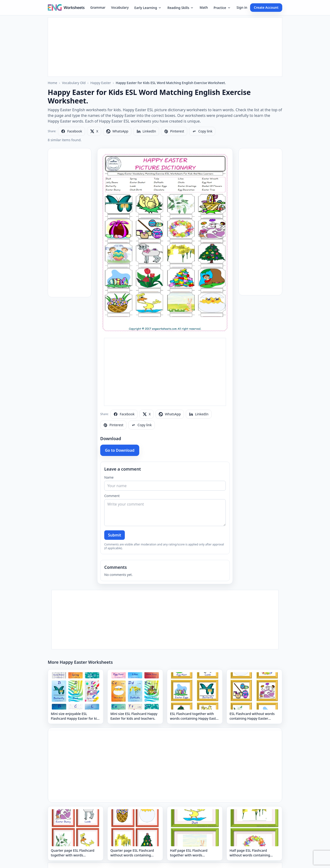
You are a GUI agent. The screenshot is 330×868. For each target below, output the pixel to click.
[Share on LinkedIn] (146, 131)
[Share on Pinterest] (174, 131)
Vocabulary (120, 7)
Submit (115, 535)
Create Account (266, 7)
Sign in (242, 7)
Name (109, 477)
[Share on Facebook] (72, 131)
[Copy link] (202, 131)
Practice (222, 8)
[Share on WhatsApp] (117, 131)
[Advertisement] (165, 47)
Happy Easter (101, 83)
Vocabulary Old (74, 83)
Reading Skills (181, 8)
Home (52, 83)
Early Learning (148, 8)
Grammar (98, 7)
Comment (112, 496)
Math (204, 7)
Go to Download (120, 450)
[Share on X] (94, 131)
